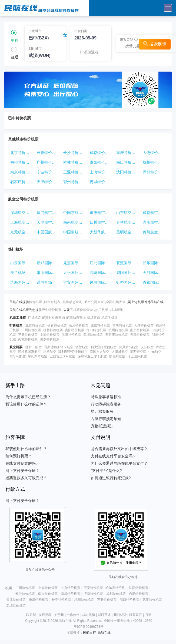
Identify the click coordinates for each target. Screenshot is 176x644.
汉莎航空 (147, 347)
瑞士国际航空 (137, 356)
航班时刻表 (52, 302)
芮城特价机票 (101, 182)
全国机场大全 (116, 302)
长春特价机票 (48, 153)
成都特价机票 (101, 153)
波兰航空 (82, 347)
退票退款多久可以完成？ (26, 478)
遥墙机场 (44, 282)
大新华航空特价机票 (102, 232)
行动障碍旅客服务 (106, 404)
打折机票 (34, 318)
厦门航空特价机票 (49, 213)
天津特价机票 (48, 182)
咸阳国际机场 (128, 273)
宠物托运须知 (102, 426)
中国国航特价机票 (49, 232)
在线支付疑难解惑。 (22, 463)
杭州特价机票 (154, 162)
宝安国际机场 (75, 282)
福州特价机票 (22, 162)
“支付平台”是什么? (106, 471)
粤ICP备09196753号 (89, 627)
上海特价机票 (101, 172)
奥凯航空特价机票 (155, 232)
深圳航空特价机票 (22, 213)
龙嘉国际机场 (75, 263)
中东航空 (155, 352)
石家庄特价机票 (22, 182)
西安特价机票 (93, 588)
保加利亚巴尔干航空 (92, 356)
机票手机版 (109, 318)
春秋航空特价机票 (128, 222)
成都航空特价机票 (155, 213)
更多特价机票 (50, 339)
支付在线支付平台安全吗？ (114, 456)
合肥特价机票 (139, 594)
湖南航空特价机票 (155, 222)
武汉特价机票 (152, 600)
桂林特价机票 (75, 162)
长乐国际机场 (154, 263)
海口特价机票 (128, 162)
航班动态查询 (72, 302)
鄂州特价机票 (75, 182)
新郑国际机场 (48, 263)
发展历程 (45, 615)
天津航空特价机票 (49, 222)
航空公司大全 (94, 302)
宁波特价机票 (48, 172)
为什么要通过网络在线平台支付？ (119, 463)
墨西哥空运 (138, 352)
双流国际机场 (128, 263)
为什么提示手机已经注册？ (28, 397)
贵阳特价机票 (101, 162)
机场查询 (117, 310)
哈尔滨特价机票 (117, 588)
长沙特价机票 (75, 153)
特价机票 (35, 302)
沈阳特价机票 (128, 172)
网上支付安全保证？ (22, 471)
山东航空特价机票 (128, 213)
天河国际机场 (154, 273)
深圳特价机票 (154, 172)
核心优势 (89, 615)
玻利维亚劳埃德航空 (73, 352)
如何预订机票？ (19, 456)
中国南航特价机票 (75, 232)
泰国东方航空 (99, 352)
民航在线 (104, 633)
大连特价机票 (154, 153)
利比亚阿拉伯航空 (104, 347)
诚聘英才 (104, 615)
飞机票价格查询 (81, 310)
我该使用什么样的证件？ (26, 404)
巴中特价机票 (52, 310)
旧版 (148, 615)
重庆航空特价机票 (102, 213)
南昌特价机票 (71, 594)
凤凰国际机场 (101, 282)
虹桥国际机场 (128, 282)
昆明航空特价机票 (128, 232)
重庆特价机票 (128, 153)
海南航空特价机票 (75, 222)
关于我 (59, 615)
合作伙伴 (73, 615)
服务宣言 (135, 615)
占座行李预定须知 (106, 419)
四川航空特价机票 (102, 222)
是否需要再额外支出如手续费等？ (119, 449)
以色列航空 (117, 356)
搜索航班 (155, 44)
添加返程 (89, 52)
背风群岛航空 (129, 347)
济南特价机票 (93, 594)
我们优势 (120, 615)
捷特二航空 (34, 347)
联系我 (31, 615)
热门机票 (102, 310)
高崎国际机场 (101, 273)
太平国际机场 (75, 273)
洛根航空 (50, 352)
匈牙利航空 (18, 356)
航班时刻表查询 (54, 318)
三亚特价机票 (75, 172)
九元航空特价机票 (22, 232)
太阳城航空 (120, 352)
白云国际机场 (22, 263)
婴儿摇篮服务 (102, 411)
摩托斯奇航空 (38, 356)
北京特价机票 (22, 153)
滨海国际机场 (22, 282)
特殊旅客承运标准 (106, 397)
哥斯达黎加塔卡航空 (59, 347)
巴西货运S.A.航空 (63, 356)
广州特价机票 (48, 162)
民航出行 (89, 633)
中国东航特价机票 (75, 213)
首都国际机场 (154, 282)
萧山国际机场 (48, 273)
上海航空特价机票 (22, 222)
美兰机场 (18, 273)
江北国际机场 (101, 263)
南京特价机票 (22, 172)
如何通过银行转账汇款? (111, 478)
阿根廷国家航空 (29, 352)
